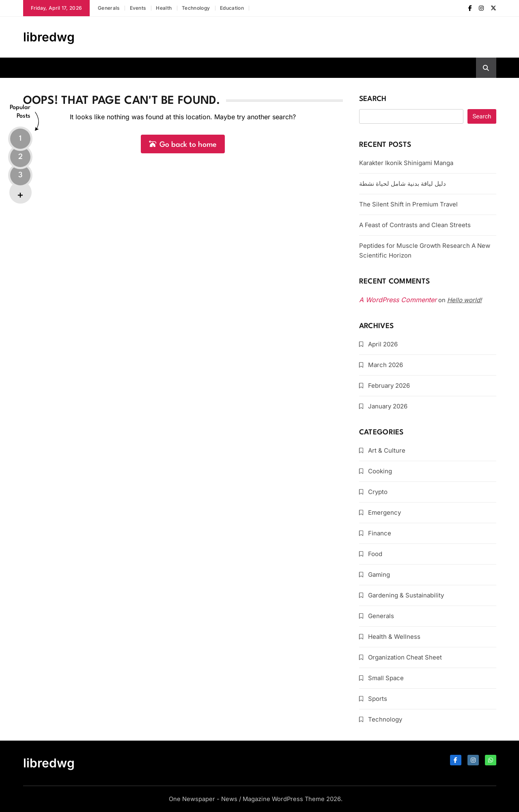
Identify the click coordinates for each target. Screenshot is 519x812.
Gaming (379, 575)
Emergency (384, 512)
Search (373, 99)
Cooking (380, 471)
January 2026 (388, 406)
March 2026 (385, 365)
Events (138, 8)
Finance (380, 533)
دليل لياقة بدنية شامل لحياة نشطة (403, 184)
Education (232, 8)
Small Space (386, 678)
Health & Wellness (394, 637)
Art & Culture (387, 450)
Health (164, 8)
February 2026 (389, 386)
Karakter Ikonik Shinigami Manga (406, 163)
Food (375, 554)
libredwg (49, 37)
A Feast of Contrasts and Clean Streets (415, 225)
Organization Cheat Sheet (405, 657)
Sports (378, 699)
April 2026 (383, 344)
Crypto (378, 492)
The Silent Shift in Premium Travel (408, 204)
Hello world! (464, 300)
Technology (196, 8)
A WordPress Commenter (398, 300)
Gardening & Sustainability (406, 595)
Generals (109, 8)
